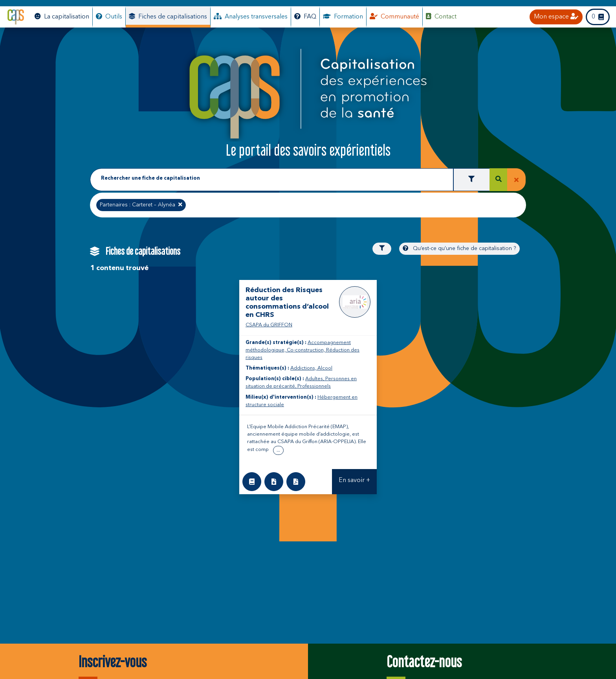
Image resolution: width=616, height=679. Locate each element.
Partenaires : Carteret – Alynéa (141, 204)
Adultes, (315, 379)
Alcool (325, 368)
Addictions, (304, 368)
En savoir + (354, 480)
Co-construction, (306, 350)
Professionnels (314, 386)
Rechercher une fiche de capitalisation (150, 178)
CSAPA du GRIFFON (269, 325)
